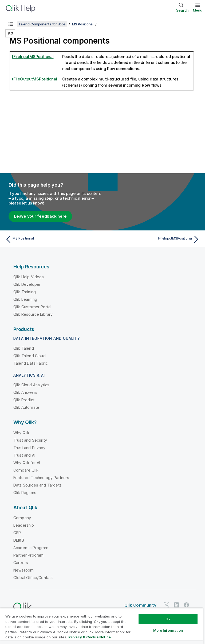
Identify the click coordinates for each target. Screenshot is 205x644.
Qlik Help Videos (29, 277)
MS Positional (83, 24)
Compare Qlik (26, 470)
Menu (198, 10)
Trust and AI (24, 455)
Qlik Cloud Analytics (31, 385)
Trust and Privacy (29, 448)
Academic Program (31, 548)
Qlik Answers (25, 392)
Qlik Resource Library (33, 314)
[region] (101, 626)
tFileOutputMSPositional (34, 79)
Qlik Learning (25, 299)
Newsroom (23, 570)
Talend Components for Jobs (42, 24)
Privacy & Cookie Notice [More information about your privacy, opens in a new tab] (90, 637)
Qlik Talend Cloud (29, 356)
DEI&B (19, 540)
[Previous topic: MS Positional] (52, 239)
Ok (168, 619)
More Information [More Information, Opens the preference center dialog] (168, 630)
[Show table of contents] (11, 24)
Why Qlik (21, 433)
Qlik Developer (27, 284)
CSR (17, 533)
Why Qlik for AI (27, 463)
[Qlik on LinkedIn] (176, 605)
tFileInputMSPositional (33, 57)
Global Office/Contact (33, 578)
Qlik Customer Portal (32, 307)
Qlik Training (25, 292)
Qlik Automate (26, 407)
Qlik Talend (24, 348)
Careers (21, 563)
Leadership (24, 525)
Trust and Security (30, 440)
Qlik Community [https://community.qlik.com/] (140, 605)
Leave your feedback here (40, 216)
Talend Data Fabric (31, 363)
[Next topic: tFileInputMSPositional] (153, 239)
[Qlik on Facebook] (187, 605)
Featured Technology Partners (41, 478)
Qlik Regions (25, 493)
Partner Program (28, 555)
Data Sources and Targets (38, 485)
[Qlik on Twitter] (167, 605)
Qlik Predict (24, 400)
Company (22, 518)
